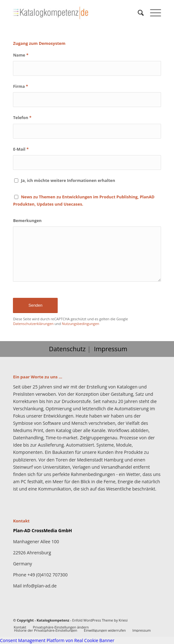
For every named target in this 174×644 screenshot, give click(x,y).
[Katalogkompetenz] (72, 13)
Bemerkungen (27, 220)
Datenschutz (67, 349)
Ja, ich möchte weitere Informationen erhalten (68, 180)
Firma (20, 86)
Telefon (22, 117)
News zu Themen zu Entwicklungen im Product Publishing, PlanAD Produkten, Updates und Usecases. (84, 200)
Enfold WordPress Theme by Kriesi (100, 620)
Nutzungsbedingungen (80, 324)
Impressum (111, 349)
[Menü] (152, 13)
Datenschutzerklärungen (33, 324)
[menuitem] (138, 13)
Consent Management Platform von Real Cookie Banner (57, 640)
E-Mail (21, 149)
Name (21, 55)
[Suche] (138, 13)
